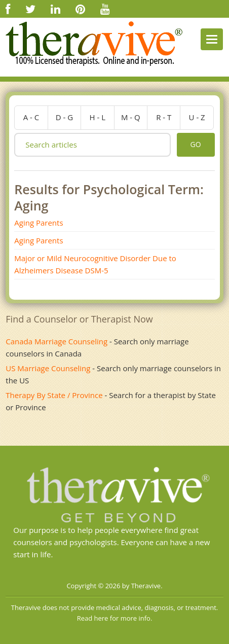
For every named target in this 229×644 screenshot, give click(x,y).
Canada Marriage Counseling (56, 341)
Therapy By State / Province (54, 395)
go (196, 144)
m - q (131, 117)
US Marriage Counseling (48, 368)
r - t (164, 117)
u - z (197, 117)
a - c (31, 117)
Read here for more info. (115, 618)
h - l (98, 117)
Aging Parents (39, 223)
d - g (64, 117)
